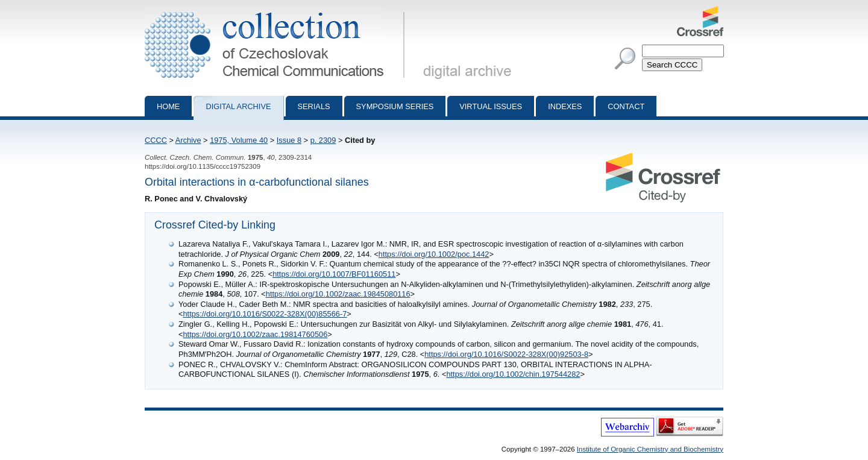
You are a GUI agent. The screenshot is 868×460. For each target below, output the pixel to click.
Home (168, 106)
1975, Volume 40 (239, 140)
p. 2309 (323, 140)
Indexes (565, 106)
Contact (626, 106)
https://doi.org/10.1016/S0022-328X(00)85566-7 (265, 314)
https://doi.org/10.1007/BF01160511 (334, 274)
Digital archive (238, 106)
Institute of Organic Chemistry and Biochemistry (650, 449)
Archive (188, 140)
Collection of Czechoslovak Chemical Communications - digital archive (277, 11)
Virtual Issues (491, 106)
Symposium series (395, 106)
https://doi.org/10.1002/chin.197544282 (513, 374)
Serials (314, 106)
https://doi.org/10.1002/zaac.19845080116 (338, 294)
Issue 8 (289, 140)
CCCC (156, 140)
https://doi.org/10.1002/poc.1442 (434, 254)
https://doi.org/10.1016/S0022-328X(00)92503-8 (506, 354)
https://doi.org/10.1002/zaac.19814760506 (255, 334)
